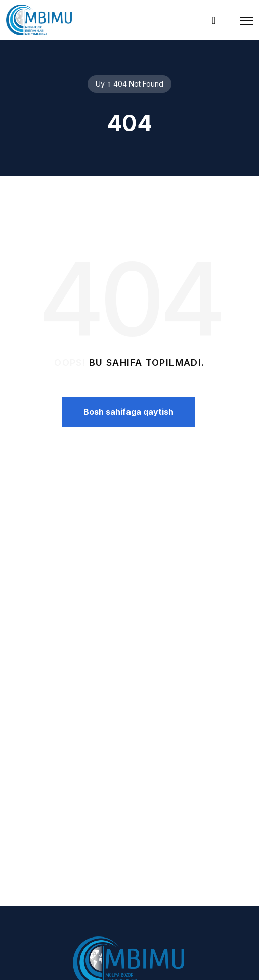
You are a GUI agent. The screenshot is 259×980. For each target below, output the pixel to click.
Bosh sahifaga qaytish (128, 412)
